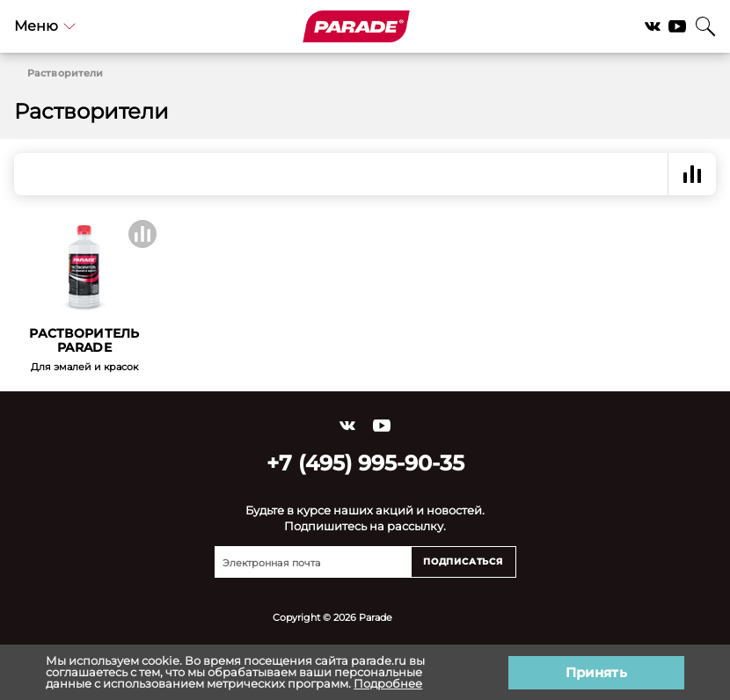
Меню (45, 26)
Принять (596, 672)
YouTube (677, 26)
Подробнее (388, 683)
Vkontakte (653, 26)
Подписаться (463, 561)
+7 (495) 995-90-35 (365, 463)
